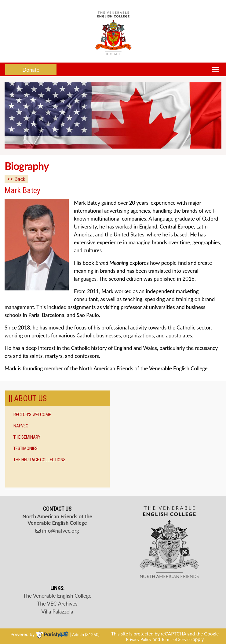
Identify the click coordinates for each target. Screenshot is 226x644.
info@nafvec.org (57, 531)
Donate (31, 70)
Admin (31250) (86, 634)
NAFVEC (21, 426)
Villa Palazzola (57, 612)
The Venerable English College (57, 596)
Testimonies (26, 448)
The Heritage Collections (40, 460)
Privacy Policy (139, 639)
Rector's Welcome (32, 415)
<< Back (16, 179)
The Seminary (27, 437)
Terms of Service (176, 639)
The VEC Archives (57, 604)
